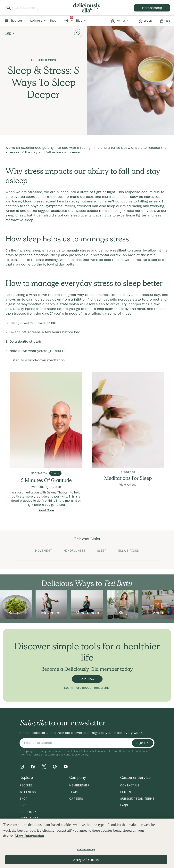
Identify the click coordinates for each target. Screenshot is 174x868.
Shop (24, 799)
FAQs (124, 805)
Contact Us (130, 785)
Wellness (28, 792)
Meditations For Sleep (128, 478)
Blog (8, 33)
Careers (76, 799)
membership (152, 8)
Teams (74, 792)
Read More (46, 510)
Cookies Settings (86, 849)
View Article (128, 485)
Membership (79, 785)
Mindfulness (75, 551)
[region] (87, 843)
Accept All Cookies (86, 860)
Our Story (28, 812)
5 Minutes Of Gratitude (46, 480)
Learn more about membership (87, 688)
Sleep (102, 551)
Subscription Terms (137, 799)
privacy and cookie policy (72, 755)
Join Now (87, 679)
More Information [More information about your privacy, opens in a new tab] (29, 836)
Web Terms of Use (38, 755)
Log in (126, 792)
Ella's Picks (129, 551)
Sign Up (143, 743)
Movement (44, 551)
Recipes (26, 785)
